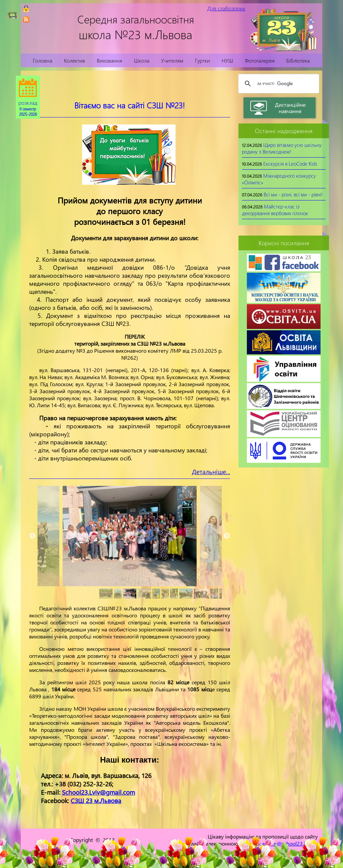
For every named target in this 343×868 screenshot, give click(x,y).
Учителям (172, 60)
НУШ (227, 60)
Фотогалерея (260, 60)
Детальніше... (211, 472)
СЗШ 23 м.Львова (96, 801)
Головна (43, 60)
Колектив (75, 60)
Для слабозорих (226, 8)
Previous (32, 536)
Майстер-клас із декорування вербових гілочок (275, 210)
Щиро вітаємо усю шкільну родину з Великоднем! (282, 148)
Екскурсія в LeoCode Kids (290, 164)
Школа (142, 60)
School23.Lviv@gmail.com (98, 792)
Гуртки (202, 60)
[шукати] (278, 84)
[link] (26, 19)
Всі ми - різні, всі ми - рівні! (293, 194)
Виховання (110, 60)
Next (227, 536)
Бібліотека (298, 60)
